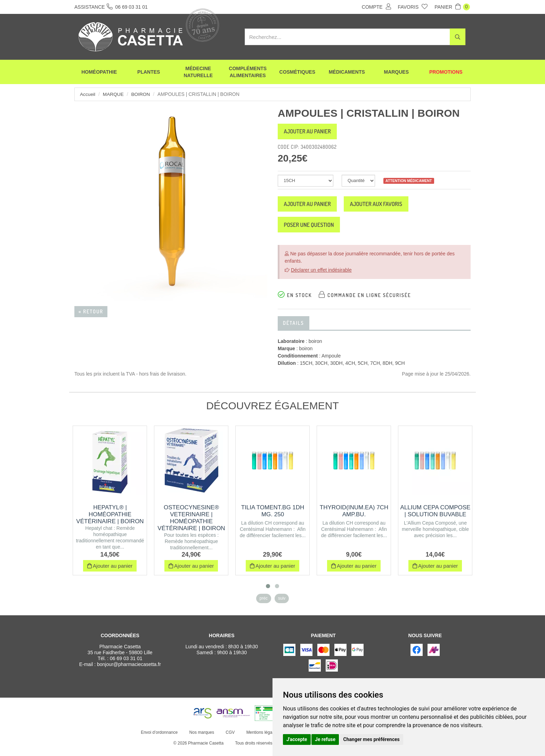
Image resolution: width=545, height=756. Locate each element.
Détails (294, 328)
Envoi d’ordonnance (158, 738)
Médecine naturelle (198, 73)
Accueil (88, 94)
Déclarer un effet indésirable (321, 276)
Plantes (149, 73)
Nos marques (201, 738)
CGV (229, 738)
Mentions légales (261, 738)
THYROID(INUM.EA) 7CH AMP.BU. (354, 516)
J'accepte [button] (297, 739)
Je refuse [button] (325, 739)
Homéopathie (99, 73)
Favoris (413, 7)
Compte (376, 7)
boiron (142, 94)
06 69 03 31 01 (126, 664)
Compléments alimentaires (248, 73)
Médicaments (347, 73)
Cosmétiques (297, 73)
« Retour (91, 311)
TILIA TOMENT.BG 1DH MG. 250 (273, 516)
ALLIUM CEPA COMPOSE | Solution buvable (436, 516)
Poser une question (313, 229)
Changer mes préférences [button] (372, 739)
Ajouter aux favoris (389, 207)
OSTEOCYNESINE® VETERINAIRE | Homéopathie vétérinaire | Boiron (191, 523)
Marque (114, 94)
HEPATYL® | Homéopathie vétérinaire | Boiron (110, 520)
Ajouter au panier (311, 132)
